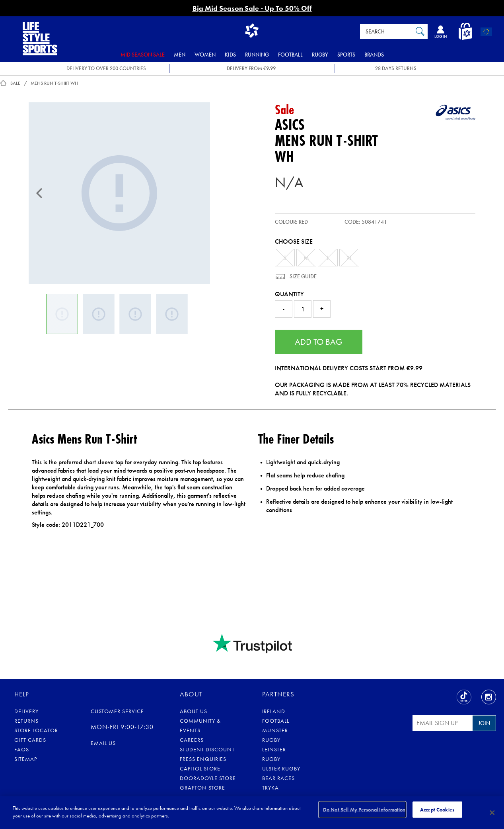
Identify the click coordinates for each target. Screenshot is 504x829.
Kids (230, 55)
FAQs (22, 749)
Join (484, 723)
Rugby (320, 55)
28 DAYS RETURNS (396, 68)
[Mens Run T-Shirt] (119, 193)
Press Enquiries (203, 759)
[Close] (492, 813)
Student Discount (207, 749)
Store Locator (36, 730)
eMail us (103, 743)
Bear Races (278, 778)
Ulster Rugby (281, 768)
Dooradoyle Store (208, 778)
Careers (192, 740)
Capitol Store (200, 768)
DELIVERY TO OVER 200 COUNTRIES (106, 68)
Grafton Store (202, 788)
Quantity (289, 294)
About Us (194, 711)
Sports (346, 55)
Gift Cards (30, 740)
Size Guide (303, 276)
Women (205, 55)
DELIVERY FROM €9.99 (251, 68)
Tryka (270, 788)
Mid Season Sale (143, 55)
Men (180, 55)
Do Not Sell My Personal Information (364, 812)
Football (290, 55)
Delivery (26, 711)
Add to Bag (319, 342)
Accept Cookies (437, 812)
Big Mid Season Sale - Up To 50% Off (252, 8)
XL (349, 258)
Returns (26, 721)
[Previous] (39, 193)
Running (257, 55)
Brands (374, 55)
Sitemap (26, 759)
